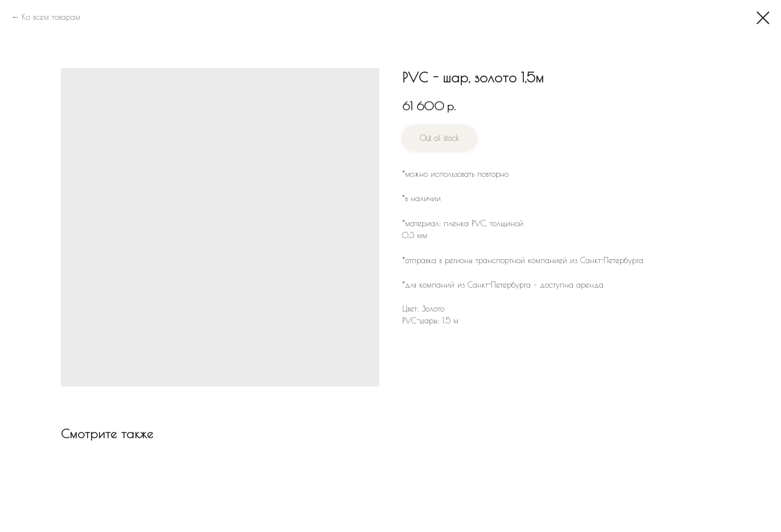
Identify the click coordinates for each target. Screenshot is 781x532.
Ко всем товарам (51, 17)
